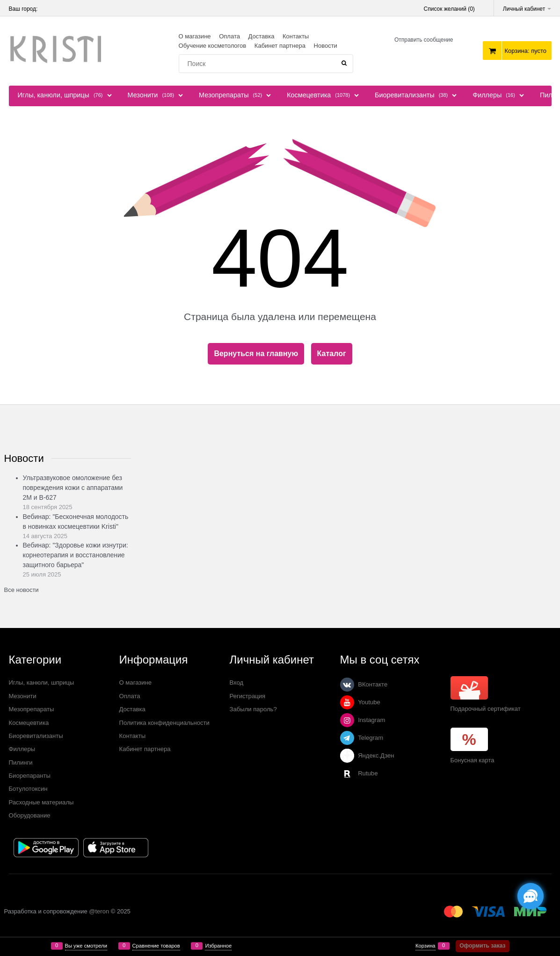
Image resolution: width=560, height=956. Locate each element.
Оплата (229, 36)
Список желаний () (449, 9)
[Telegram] (347, 738)
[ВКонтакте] (347, 685)
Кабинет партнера (280, 46)
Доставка (262, 36)
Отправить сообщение (424, 40)
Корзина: (525, 51)
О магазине (195, 36)
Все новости (22, 590)
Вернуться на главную (256, 354)
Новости (326, 46)
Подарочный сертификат (486, 694)
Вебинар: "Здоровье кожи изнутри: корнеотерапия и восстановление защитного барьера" (76, 555)
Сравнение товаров (156, 946)
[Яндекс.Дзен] (347, 756)
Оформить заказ (482, 946)
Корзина (425, 946)
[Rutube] (347, 774)
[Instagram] (347, 720)
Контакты (296, 36)
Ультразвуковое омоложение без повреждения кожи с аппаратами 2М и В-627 (73, 488)
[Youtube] (347, 702)
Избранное (218, 946)
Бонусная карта (473, 760)
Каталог (332, 354)
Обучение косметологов (213, 46)
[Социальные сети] (531, 896)
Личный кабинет (527, 9)
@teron (99, 911)
